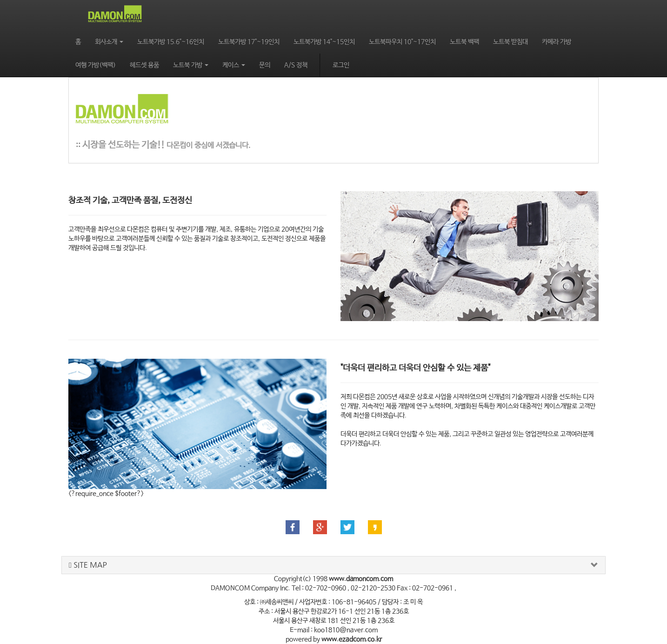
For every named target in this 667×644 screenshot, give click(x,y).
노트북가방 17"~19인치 (249, 42)
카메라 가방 (557, 42)
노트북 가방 (191, 65)
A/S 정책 (296, 65)
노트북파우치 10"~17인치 (402, 42)
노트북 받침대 (510, 42)
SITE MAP (88, 565)
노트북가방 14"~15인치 (324, 42)
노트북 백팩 (464, 42)
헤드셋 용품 (144, 65)
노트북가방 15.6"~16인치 (171, 42)
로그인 (341, 65)
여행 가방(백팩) (96, 65)
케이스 (234, 65)
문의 (265, 65)
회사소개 (109, 42)
